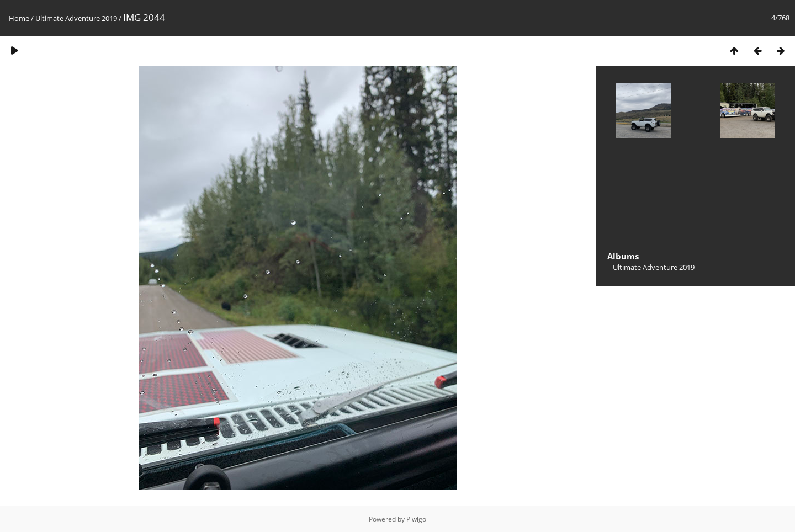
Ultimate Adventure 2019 (76, 18)
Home (19, 18)
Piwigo (416, 519)
